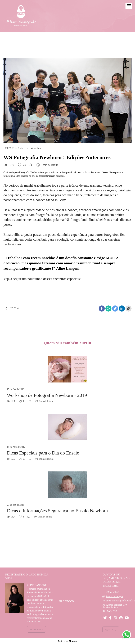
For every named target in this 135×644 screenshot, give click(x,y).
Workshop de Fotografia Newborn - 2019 (47, 395)
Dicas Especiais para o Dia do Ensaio (43, 453)
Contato (111, 630)
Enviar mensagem (115, 597)
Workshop (36, 148)
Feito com (67, 641)
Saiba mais (36, 629)
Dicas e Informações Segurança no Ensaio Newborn (57, 511)
